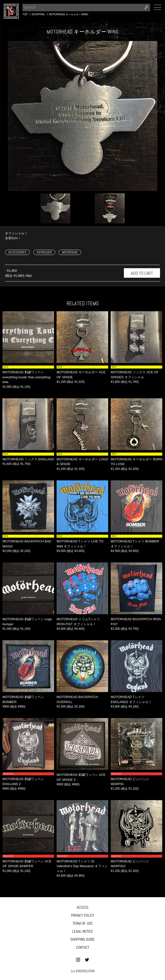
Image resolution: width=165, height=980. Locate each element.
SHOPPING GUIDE (82, 939)
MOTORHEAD (70, 252)
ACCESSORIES (17, 252)
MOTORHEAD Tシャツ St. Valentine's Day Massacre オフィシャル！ (82, 866)
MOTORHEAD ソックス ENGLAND (28, 459)
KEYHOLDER (44, 252)
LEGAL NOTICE (83, 931)
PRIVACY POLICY (83, 915)
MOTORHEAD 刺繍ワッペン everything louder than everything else (26, 377)
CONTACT (83, 947)
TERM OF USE (83, 923)
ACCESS (83, 907)
